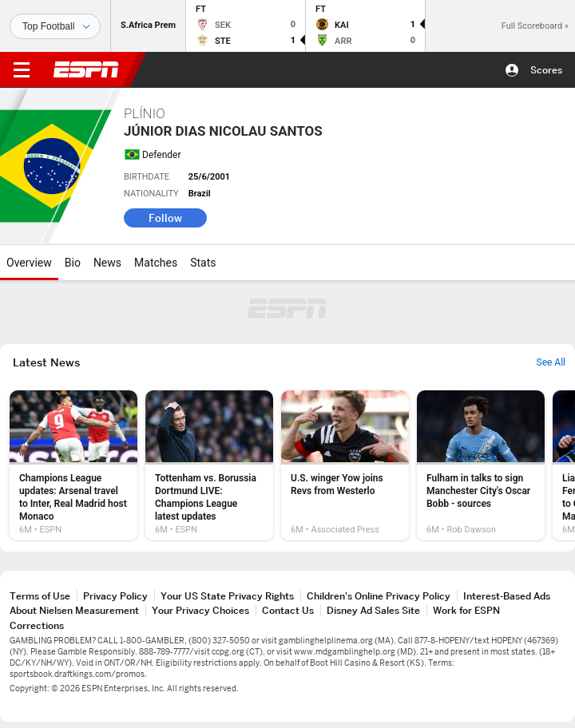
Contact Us (288, 610)
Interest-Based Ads (507, 596)
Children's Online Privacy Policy (379, 596)
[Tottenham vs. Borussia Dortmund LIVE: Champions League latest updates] (209, 465)
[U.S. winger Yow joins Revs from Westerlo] (345, 465)
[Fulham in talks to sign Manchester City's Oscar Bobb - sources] (481, 465)
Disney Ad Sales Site (373, 610)
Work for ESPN (466, 610)
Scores (546, 70)
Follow (165, 218)
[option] (73, 465)
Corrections (37, 625)
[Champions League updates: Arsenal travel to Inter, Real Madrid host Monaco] (73, 465)
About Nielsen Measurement (74, 610)
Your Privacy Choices (200, 610)
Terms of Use (40, 596)
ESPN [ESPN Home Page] (86, 69)
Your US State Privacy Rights (227, 596)
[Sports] (55, 26)
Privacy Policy (115, 596)
